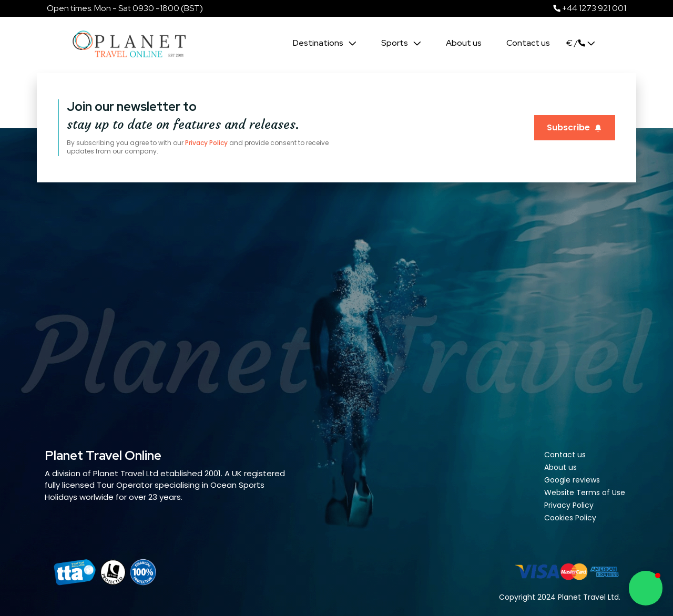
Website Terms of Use (585, 492)
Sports (396, 43)
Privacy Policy (206, 143)
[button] (646, 588)
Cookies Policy (570, 518)
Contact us (528, 43)
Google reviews (572, 480)
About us (464, 43)
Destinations (320, 43)
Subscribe (575, 127)
